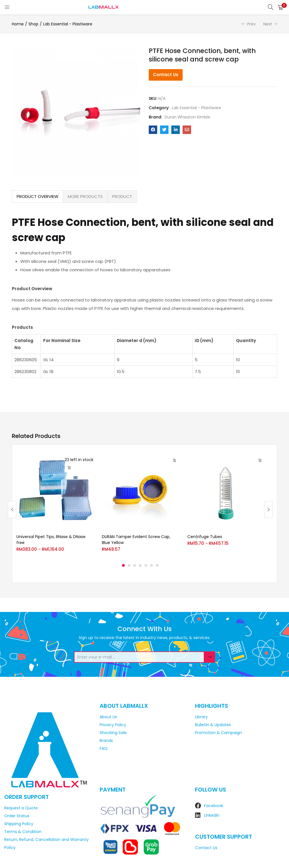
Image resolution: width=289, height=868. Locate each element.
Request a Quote (21, 808)
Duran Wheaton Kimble (187, 117)
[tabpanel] (55, 505)
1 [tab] (123, 565)
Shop (33, 24)
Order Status (17, 816)
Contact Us (166, 75)
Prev (251, 24)
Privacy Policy (113, 725)
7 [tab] (157, 565)
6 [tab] (152, 565)
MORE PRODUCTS (85, 196)
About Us (108, 717)
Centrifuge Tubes (205, 537)
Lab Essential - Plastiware (68, 24)
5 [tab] (146, 565)
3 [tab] (135, 565)
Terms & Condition (23, 832)
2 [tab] (129, 565)
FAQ (104, 748)
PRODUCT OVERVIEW (38, 196)
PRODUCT (122, 196)
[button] (281, 7)
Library (201, 717)
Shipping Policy (19, 824)
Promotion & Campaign (218, 733)
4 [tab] (140, 565)
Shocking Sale (113, 733)
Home (18, 24)
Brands (106, 741)
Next (268, 24)
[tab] (38, 197)
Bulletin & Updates (213, 725)
